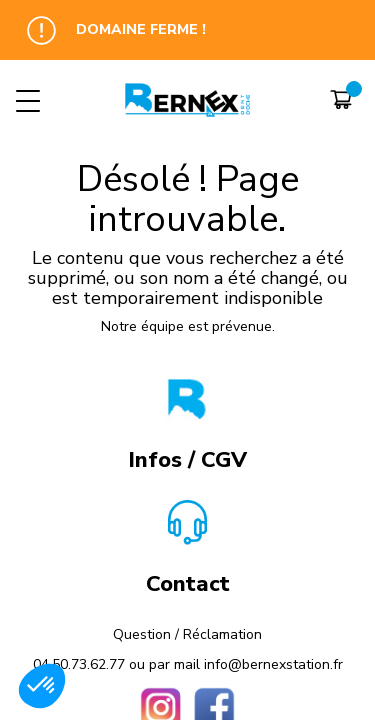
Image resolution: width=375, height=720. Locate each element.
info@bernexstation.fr (273, 664)
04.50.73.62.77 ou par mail (118, 664)
